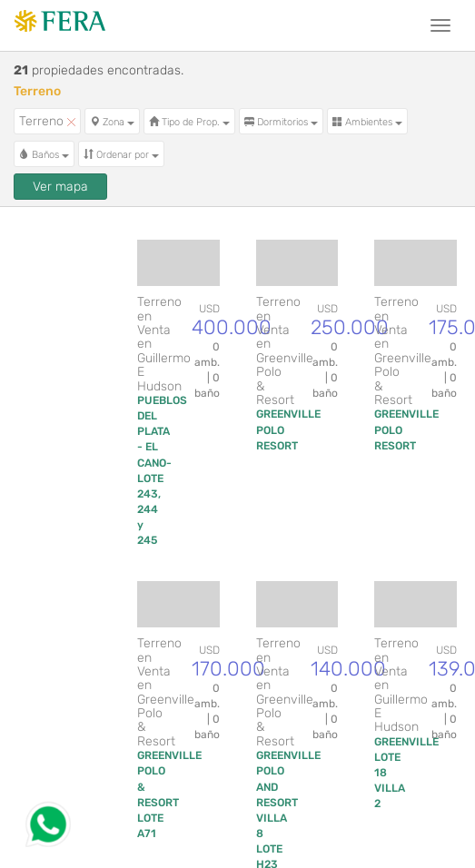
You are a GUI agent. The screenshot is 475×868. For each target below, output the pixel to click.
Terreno (47, 121)
